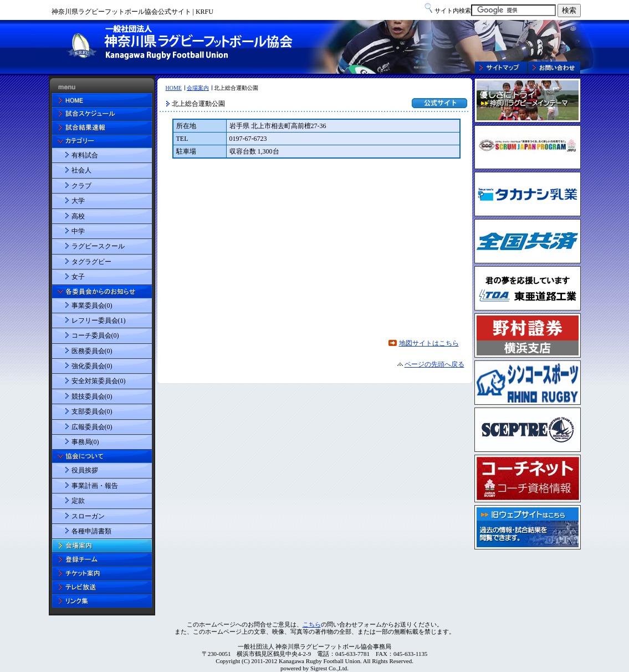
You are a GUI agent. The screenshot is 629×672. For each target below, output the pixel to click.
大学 (78, 201)
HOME (174, 88)
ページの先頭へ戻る (434, 364)
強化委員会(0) (92, 366)
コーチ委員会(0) (95, 335)
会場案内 (198, 88)
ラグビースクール (98, 246)
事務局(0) (85, 442)
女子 (78, 277)
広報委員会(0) (92, 427)
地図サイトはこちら (429, 343)
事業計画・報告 (95, 486)
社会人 (81, 170)
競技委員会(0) (92, 396)
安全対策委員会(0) (99, 381)
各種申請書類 (91, 531)
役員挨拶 (85, 470)
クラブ (81, 186)
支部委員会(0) (92, 411)
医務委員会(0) (92, 351)
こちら (312, 624)
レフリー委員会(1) (99, 320)
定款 (78, 501)
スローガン (88, 516)
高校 (78, 216)
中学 (78, 231)
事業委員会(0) (92, 306)
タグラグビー (91, 262)
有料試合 (85, 155)
